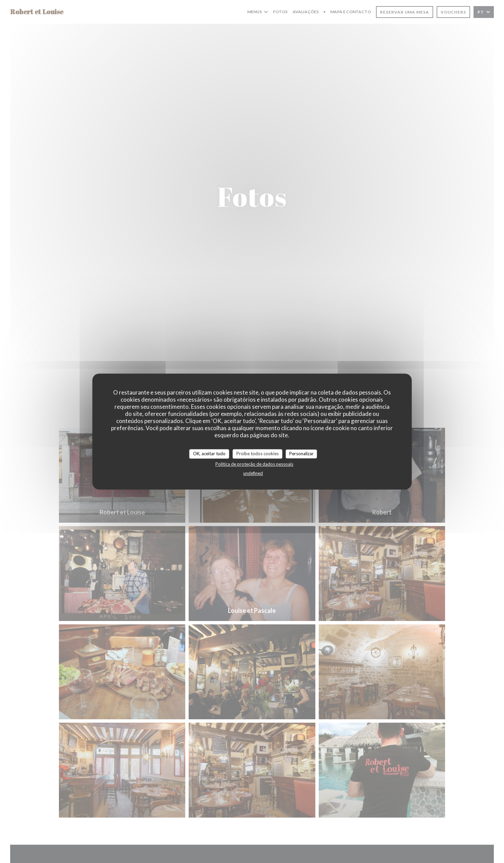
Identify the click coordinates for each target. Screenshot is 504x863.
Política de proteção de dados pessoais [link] (254, 464)
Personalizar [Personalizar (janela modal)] (301, 454)
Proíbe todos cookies (258, 454)
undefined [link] (253, 473)
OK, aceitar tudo (209, 454)
